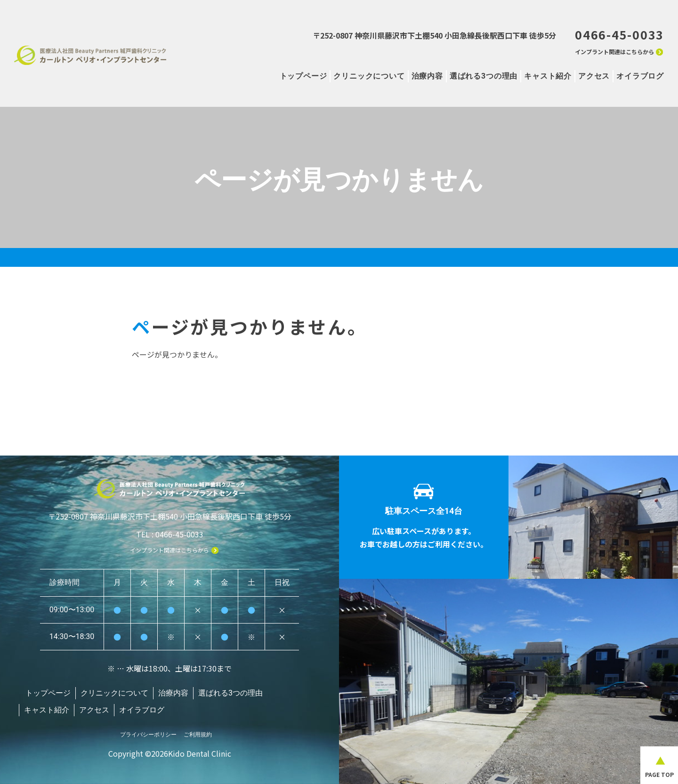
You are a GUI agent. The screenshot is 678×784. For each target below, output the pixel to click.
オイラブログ (640, 76)
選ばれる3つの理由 (484, 76)
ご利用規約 (198, 730)
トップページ (303, 76)
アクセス (594, 76)
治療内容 (427, 76)
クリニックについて (369, 76)
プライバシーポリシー (148, 730)
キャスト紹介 (548, 76)
